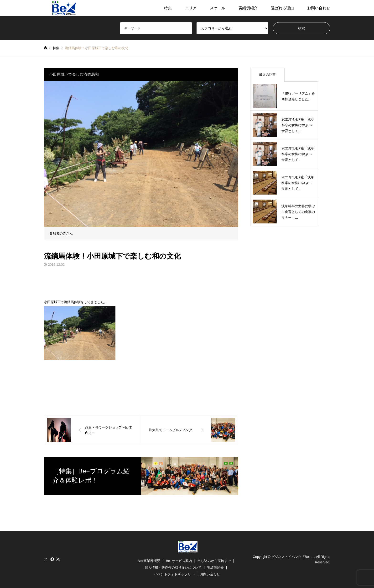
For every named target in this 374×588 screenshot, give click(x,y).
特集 (168, 8)
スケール (218, 8)
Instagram (46, 559)
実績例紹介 (248, 8)
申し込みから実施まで (214, 561)
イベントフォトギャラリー (174, 574)
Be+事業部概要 (149, 561)
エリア (191, 8)
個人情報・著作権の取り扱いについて (173, 567)
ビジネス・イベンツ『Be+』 (293, 557)
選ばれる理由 (282, 8)
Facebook (52, 559)
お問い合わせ (319, 8)
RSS (58, 559)
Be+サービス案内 (179, 561)
